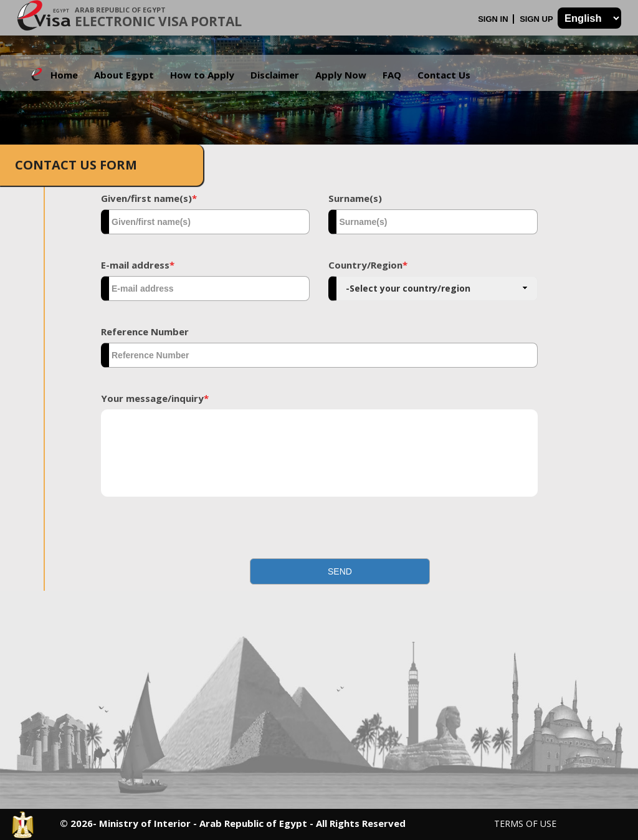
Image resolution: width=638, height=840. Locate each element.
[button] (340, 571)
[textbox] (205, 222)
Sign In (494, 19)
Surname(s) (355, 198)
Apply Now (341, 75)
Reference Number (145, 332)
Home (64, 75)
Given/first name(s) (149, 198)
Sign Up (537, 19)
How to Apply (202, 75)
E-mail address (138, 265)
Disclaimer (275, 75)
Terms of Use (525, 823)
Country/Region (368, 265)
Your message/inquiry (155, 398)
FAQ (392, 75)
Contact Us (444, 75)
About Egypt (124, 75)
